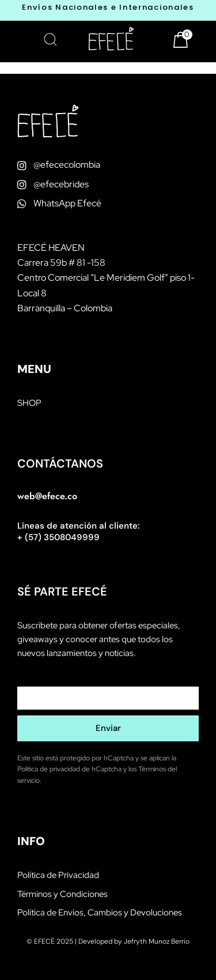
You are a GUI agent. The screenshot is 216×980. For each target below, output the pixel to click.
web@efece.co (47, 496)
